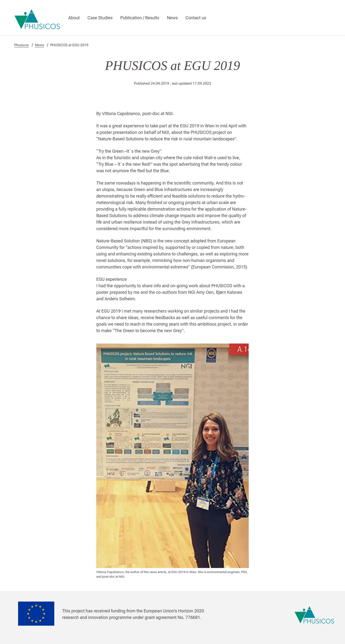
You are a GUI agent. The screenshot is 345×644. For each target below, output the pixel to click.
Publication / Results (140, 18)
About (74, 18)
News (172, 18)
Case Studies (100, 18)
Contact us (196, 18)
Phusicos (21, 45)
